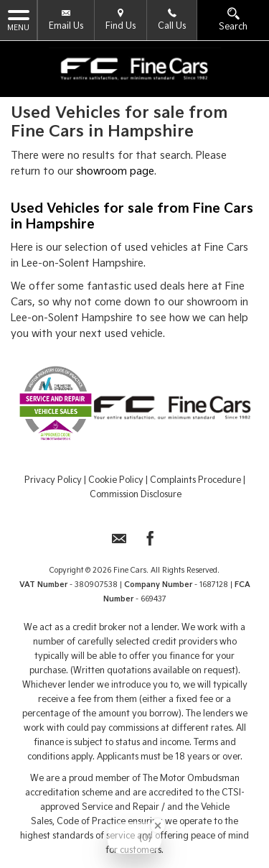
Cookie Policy (116, 480)
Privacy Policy (53, 480)
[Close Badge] (158, 826)
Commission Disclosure (136, 494)
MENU (18, 20)
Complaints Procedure (195, 480)
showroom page (115, 171)
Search (233, 19)
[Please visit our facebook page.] (150, 543)
